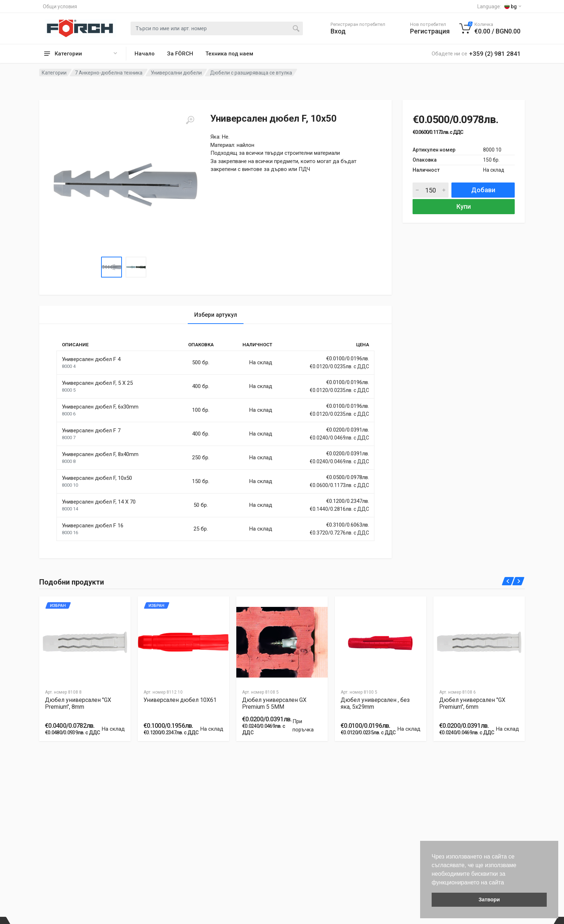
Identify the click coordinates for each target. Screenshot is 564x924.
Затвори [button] (489, 900)
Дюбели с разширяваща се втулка (251, 73)
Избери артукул (216, 315)
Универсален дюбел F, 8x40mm (100, 454)
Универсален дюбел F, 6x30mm (100, 407)
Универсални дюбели (176, 73)
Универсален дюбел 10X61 (180, 700)
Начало (145, 54)
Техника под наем (229, 54)
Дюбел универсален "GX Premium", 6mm (472, 703)
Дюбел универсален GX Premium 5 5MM (274, 703)
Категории (54, 73)
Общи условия (60, 6)
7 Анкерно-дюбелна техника (109, 73)
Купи (464, 206)
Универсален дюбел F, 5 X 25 (97, 383)
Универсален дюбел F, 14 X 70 (99, 502)
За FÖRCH (180, 54)
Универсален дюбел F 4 (91, 359)
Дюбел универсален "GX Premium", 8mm (78, 703)
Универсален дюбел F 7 (91, 431)
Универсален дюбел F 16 (93, 526)
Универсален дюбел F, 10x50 (97, 478)
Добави (483, 190)
